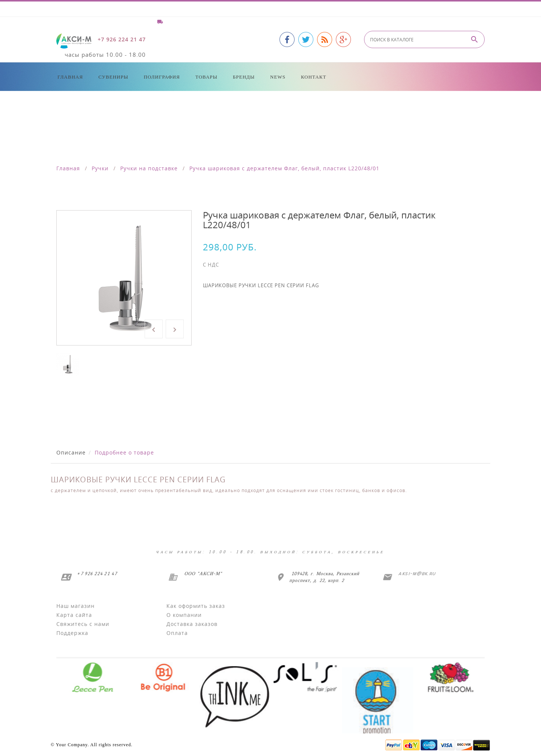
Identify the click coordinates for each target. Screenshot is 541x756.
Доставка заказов (192, 624)
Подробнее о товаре (124, 452)
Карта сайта (74, 615)
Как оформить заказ (196, 606)
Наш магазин (76, 606)
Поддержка (72, 633)
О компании (184, 615)
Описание (71, 452)
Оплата (177, 633)
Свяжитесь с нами (83, 624)
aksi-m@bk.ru (416, 573)
